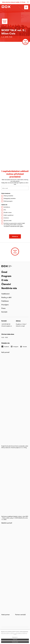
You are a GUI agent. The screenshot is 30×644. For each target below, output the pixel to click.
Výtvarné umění (8, 221)
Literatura (6, 218)
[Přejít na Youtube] (23, 347)
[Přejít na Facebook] (5, 347)
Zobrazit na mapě (20, 326)
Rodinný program (8, 201)
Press (3, 308)
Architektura (7, 207)
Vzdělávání (6, 294)
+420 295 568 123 (6, 324)
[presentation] (15, 231)
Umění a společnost (9, 215)
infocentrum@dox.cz (7, 326)
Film (5, 210)
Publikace (5, 301)
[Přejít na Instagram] (14, 347)
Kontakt (4, 312)
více (15, 634)
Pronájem (5, 305)
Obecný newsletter (8, 196)
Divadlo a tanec (8, 212)
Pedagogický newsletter (10, 198)
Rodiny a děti (6, 297)
